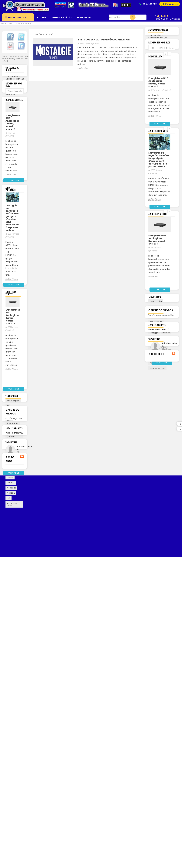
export (10, 589)
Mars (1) (13, 686)
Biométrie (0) (13, 130)
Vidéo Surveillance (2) (13, 137)
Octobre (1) (15, 697)
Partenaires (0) (14, 107)
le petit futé (13, 541)
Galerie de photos (161, 494)
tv (8, 523)
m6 (9, 615)
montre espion (14, 574)
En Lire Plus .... (12, 261)
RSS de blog (15, 767)
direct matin (13, 579)
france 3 (11, 610)
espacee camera (11, 552)
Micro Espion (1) (14, 101)
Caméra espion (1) (10, 95)
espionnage (12, 559)
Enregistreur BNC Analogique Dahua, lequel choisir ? (12, 209)
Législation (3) (14, 112)
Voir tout (16, 145)
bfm (9, 569)
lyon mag (11, 605)
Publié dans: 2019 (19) (159, 536)
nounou (11, 600)
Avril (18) (13, 701)
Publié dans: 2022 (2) (159, 524)
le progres (12, 564)
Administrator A (18, 724)
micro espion (13, 518)
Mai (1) (12, 682)
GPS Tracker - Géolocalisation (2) (15, 80)
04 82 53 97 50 (150, 4)
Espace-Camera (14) (12, 87)
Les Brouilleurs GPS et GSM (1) (13, 119)
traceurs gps (13, 546)
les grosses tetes (12, 621)
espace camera (11, 529)
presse (10, 594)
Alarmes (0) (13, 125)
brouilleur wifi (13, 536)
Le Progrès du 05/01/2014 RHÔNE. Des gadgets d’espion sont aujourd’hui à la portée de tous (12, 314)
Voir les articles (18, 737)
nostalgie (11, 584)
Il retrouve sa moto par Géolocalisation (104, 40)
